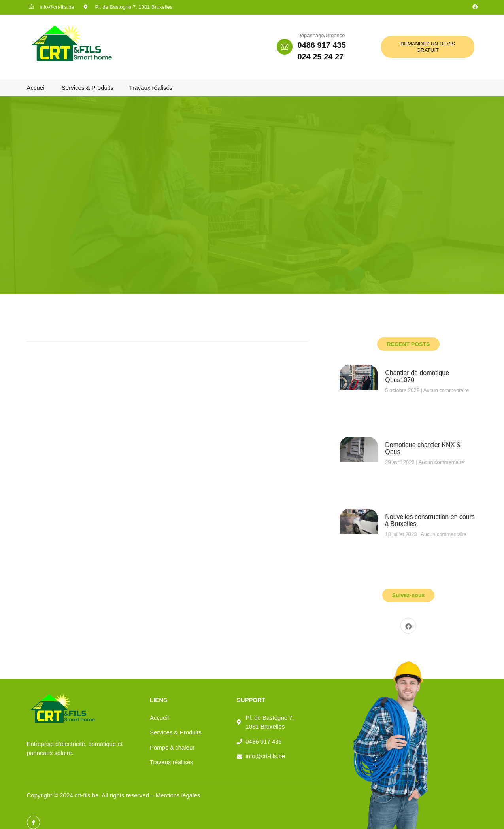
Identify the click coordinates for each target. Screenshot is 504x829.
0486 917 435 (321, 45)
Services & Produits (88, 88)
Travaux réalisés (151, 88)
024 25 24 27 (320, 57)
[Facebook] (408, 626)
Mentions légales (178, 795)
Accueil (36, 88)
